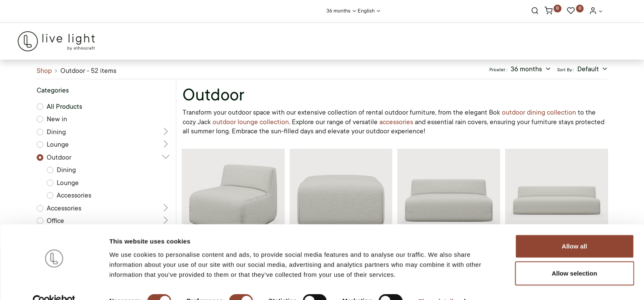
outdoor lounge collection (251, 122)
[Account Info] (596, 12)
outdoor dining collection (539, 112)
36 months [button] (527, 69)
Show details (437, 284)
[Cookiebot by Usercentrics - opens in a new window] (54, 284)
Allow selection (574, 256)
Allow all (575, 228)
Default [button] (589, 69)
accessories (396, 122)
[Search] (535, 12)
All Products (64, 107)
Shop (44, 71)
